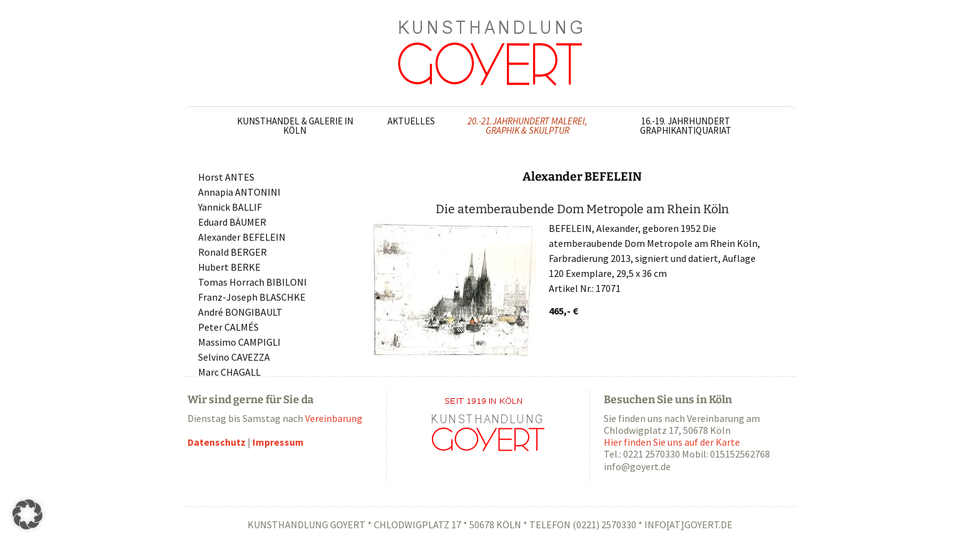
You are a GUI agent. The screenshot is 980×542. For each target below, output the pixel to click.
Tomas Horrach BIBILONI (252, 282)
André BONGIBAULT (240, 312)
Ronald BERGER (232, 252)
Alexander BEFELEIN (242, 237)
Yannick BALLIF (230, 207)
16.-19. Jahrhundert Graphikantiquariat (686, 126)
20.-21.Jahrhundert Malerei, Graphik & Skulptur (527, 126)
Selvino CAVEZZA (234, 357)
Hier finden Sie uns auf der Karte (672, 442)
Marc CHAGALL (229, 372)
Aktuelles (411, 121)
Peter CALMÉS (228, 327)
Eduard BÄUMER (232, 222)
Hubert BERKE (229, 267)
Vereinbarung (334, 418)
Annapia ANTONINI (239, 192)
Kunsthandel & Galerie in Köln (295, 126)
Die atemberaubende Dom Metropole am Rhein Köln (582, 209)
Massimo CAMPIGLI (239, 342)
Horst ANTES (226, 177)
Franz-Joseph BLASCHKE (252, 297)
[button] (27, 514)
